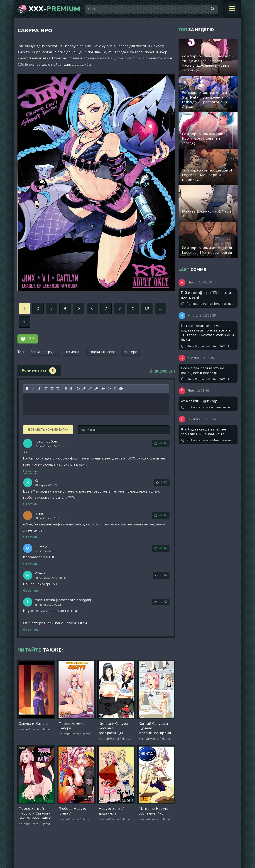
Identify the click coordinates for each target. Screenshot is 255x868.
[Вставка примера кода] (109, 389)
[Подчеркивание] (39, 389)
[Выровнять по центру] (52, 389)
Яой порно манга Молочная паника (208, 304)
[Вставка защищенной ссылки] (96, 389)
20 (24, 322)
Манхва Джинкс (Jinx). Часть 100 (207, 346)
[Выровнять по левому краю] (46, 389)
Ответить (31, 471)
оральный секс (102, 352)
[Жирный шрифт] (27, 389)
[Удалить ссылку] (90, 389)
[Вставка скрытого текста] (121, 389)
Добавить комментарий (48, 430)
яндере (131, 352)
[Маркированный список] (65, 389)
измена (73, 352)
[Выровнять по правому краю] (58, 389)
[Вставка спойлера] (115, 389)
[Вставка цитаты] (103, 389)
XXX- (55, 9)
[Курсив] (33, 389)
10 (147, 308)
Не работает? (163, 371)
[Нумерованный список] (71, 389)
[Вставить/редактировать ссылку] (84, 389)
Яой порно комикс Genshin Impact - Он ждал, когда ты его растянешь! (208, 407)
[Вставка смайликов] (78, 389)
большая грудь (44, 352)
